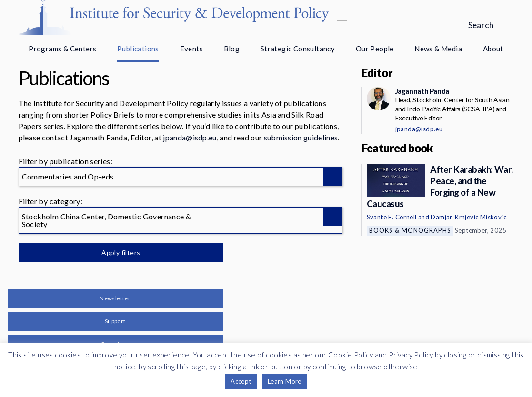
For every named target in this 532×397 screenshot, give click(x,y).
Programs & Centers (62, 49)
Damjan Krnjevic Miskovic (468, 217)
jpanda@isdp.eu (190, 137)
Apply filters (118, 253)
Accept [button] (241, 381)
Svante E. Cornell (392, 217)
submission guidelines (301, 137)
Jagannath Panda (422, 91)
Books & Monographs (410, 230)
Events (191, 49)
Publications (138, 49)
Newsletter (115, 298)
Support (115, 321)
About (493, 49)
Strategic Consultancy (298, 49)
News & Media (438, 49)
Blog (232, 49)
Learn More (285, 381)
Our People (375, 49)
